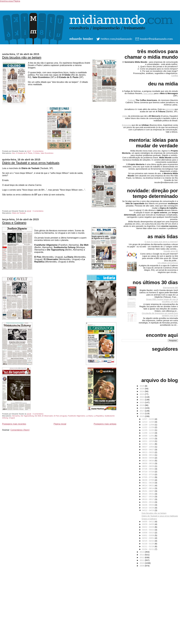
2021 (142, 400)
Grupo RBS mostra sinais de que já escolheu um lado (162, 300)
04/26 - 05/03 (148, 505)
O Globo (36, 153)
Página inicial (60, 424)
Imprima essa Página (10, 1)
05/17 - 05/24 (148, 496)
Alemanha (16, 416)
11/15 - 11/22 (148, 430)
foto (14, 153)
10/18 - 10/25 (148, 438)
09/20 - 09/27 (148, 449)
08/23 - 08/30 (148, 461)
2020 (142, 402)
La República (99, 416)
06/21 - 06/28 (148, 483)
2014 (142, 552)
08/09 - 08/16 (148, 463)
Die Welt (38, 416)
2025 (142, 389)
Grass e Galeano (14, 223)
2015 (142, 416)
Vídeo (125, 116)
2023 (142, 394)
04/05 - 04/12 (148, 521)
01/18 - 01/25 (148, 544)
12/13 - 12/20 (148, 422)
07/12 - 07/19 (148, 474)
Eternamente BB (170, 288)
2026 (142, 386)
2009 (142, 566)
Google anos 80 (171, 251)
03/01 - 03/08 (148, 535)
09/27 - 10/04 (148, 447)
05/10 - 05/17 (148, 499)
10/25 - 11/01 (148, 436)
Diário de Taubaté (19, 213)
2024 (142, 391)
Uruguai (12, 418)
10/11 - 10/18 (148, 441)
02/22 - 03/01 (148, 538)
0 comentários (38, 151)
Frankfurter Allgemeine (76, 416)
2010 (142, 563)
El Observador (47, 416)
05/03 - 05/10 (148, 502)
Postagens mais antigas (105, 424)
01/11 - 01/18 (148, 546)
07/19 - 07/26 (148, 472)
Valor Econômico (47, 153)
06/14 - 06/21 (148, 485)
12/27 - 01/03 (148, 419)
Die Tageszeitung (27, 416)
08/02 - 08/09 (148, 466)
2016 (142, 413)
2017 (142, 411)
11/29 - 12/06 (148, 425)
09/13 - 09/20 (148, 452)
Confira (175, 76)
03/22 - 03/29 (148, 527)
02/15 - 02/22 (148, 541)
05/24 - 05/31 (148, 494)
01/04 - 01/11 (148, 549)
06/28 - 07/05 (148, 480)
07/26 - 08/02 (148, 469)
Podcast (131, 100)
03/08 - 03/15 (148, 533)
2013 (142, 555)
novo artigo (148, 93)
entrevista (170, 109)
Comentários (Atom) (20, 430)
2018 (142, 408)
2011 (142, 560)
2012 (142, 557)
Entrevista (126, 125)
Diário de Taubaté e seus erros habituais (31, 163)
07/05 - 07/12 (148, 477)
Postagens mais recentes (14, 424)
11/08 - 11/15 (148, 433)
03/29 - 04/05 (148, 524)
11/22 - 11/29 (148, 427)
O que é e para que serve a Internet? (161, 242)
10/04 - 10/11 (148, 444)
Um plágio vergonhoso (168, 263)
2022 (142, 397)
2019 (142, 405)
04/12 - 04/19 (148, 510)
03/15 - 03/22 (148, 530)
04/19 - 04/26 (148, 508)
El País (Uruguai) (60, 416)
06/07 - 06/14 (148, 488)
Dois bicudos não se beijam (22, 57)
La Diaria (89, 416)
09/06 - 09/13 (148, 455)
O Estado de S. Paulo (24, 153)
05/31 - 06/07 (148, 491)
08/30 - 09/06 (148, 458)
